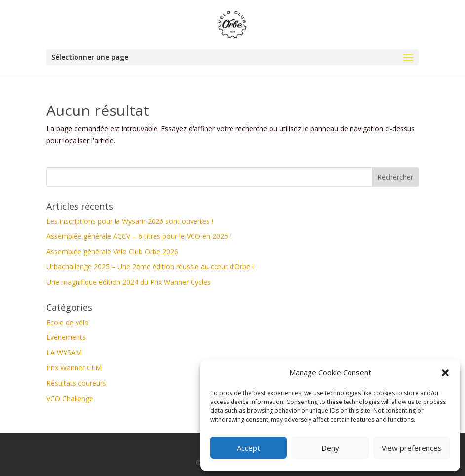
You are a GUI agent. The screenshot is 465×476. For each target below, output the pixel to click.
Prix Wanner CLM (74, 368)
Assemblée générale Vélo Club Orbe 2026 (112, 251)
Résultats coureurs (76, 383)
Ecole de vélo (68, 322)
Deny (330, 448)
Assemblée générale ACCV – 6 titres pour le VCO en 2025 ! (139, 236)
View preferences (412, 448)
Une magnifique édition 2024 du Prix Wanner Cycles (129, 282)
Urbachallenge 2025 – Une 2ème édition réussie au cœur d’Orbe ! (150, 267)
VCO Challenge (70, 398)
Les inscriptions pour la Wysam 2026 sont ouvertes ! (130, 221)
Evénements (66, 337)
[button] (445, 373)
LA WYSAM (64, 352)
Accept (249, 448)
